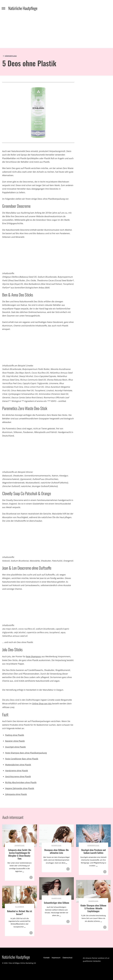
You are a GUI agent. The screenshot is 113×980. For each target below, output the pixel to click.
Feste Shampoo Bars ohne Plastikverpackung (26, 753)
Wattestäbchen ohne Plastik (18, 765)
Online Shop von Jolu (42, 704)
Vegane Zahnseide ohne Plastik (20, 788)
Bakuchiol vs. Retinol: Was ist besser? (20, 913)
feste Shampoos (33, 656)
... (23, 871)
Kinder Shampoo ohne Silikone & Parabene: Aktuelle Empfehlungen (93, 908)
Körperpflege (11, 56)
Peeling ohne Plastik (15, 735)
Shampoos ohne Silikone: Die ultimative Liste (56, 851)
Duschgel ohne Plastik (15, 747)
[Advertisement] (56, 32)
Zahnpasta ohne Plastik (16, 794)
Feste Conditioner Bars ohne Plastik (22, 759)
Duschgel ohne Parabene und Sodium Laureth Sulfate (93, 851)
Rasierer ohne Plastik (15, 741)
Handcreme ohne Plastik (17, 771)
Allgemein (20, 907)
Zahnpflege (20, 845)
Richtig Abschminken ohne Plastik (21, 782)
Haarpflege (56, 845)
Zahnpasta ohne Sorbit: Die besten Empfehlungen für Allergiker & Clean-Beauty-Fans (20, 854)
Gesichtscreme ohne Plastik (18, 776)
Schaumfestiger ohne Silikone (56, 903)
